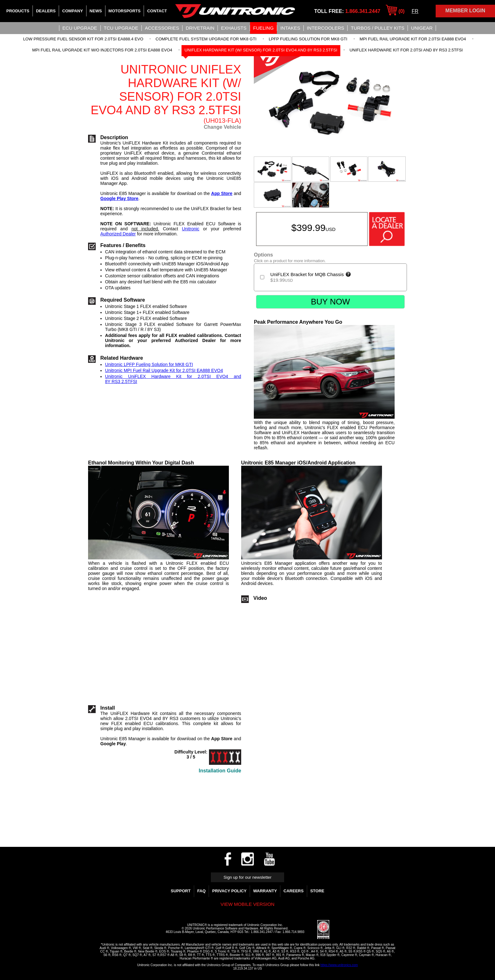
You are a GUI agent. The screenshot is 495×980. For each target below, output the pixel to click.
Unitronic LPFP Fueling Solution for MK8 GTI (149, 364)
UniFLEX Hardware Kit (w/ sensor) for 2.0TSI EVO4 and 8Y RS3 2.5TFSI (261, 50)
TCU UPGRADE (121, 28)
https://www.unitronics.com (339, 965)
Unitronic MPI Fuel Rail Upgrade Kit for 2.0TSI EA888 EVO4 (164, 370)
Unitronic (191, 229)
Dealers (46, 11)
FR (415, 11)
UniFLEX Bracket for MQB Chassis (311, 274)
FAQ (202, 891)
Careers (294, 891)
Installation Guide (220, 771)
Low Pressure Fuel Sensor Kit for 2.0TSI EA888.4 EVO (83, 39)
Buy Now (331, 302)
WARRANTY (265, 891)
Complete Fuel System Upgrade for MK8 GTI (206, 39)
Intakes (290, 28)
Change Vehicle (223, 127)
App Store (222, 193)
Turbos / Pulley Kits (378, 28)
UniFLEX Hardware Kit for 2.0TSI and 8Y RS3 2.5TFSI (406, 50)
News (96, 11)
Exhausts (234, 28)
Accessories (162, 28)
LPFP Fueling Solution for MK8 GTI (308, 39)
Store (317, 891)
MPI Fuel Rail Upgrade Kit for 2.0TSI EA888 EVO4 (413, 39)
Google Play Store (119, 198)
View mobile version (248, 904)
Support (181, 891)
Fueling (263, 28)
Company (72, 11)
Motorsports (125, 11)
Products (18, 11)
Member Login (465, 11)
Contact (157, 11)
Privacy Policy (229, 891)
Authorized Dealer (118, 234)
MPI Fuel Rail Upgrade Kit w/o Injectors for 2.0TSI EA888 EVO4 (102, 50)
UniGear (422, 28)
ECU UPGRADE (80, 28)
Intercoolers (325, 28)
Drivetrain (200, 28)
